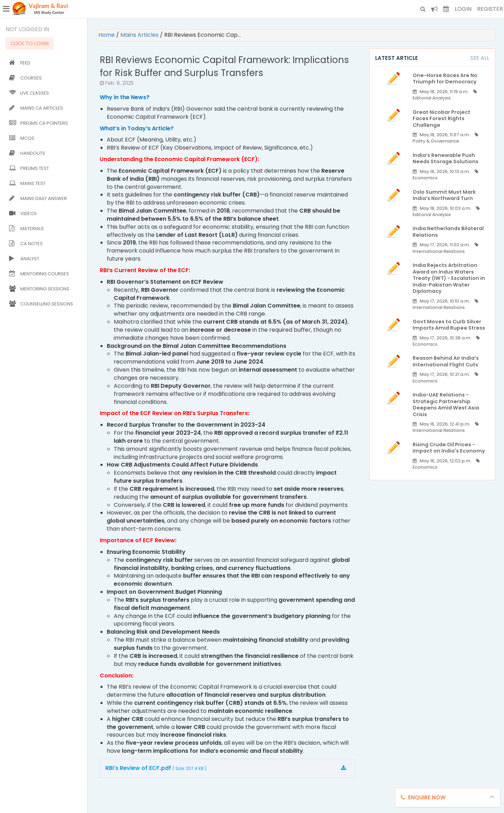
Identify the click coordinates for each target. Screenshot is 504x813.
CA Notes (26, 244)
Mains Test (27, 183)
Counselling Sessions (41, 304)
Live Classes (29, 93)
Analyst (24, 259)
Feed (20, 63)
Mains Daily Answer (38, 198)
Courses (25, 78)
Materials (26, 229)
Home (107, 35)
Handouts (27, 153)
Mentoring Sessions (39, 289)
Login (463, 9)
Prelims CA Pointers (38, 123)
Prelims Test (29, 168)
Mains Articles (140, 35)
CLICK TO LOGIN (30, 43)
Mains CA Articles (36, 108)
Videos (23, 213)
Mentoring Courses (39, 274)
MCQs (22, 138)
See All (480, 58)
